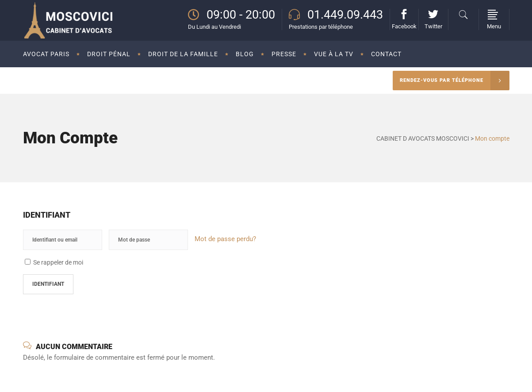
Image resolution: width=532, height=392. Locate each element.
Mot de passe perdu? (225, 239)
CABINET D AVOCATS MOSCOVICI (423, 138)
